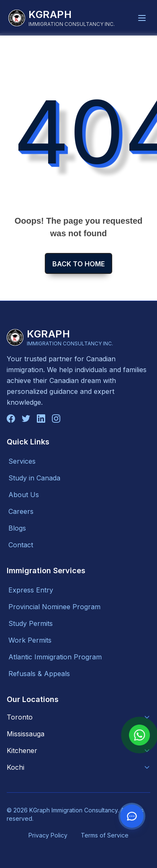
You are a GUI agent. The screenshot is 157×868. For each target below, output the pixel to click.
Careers (21, 511)
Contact (21, 545)
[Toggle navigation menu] (142, 18)
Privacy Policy (48, 835)
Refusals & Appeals (39, 674)
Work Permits (30, 640)
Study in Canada (34, 478)
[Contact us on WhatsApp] (132, 816)
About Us (24, 495)
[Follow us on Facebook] (11, 419)
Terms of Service (105, 835)
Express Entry (31, 590)
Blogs (17, 528)
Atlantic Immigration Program (55, 657)
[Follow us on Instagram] (56, 419)
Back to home (78, 264)
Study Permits (31, 623)
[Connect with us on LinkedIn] (41, 419)
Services (22, 461)
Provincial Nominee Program (54, 607)
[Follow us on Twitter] (26, 419)
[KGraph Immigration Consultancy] (62, 18)
